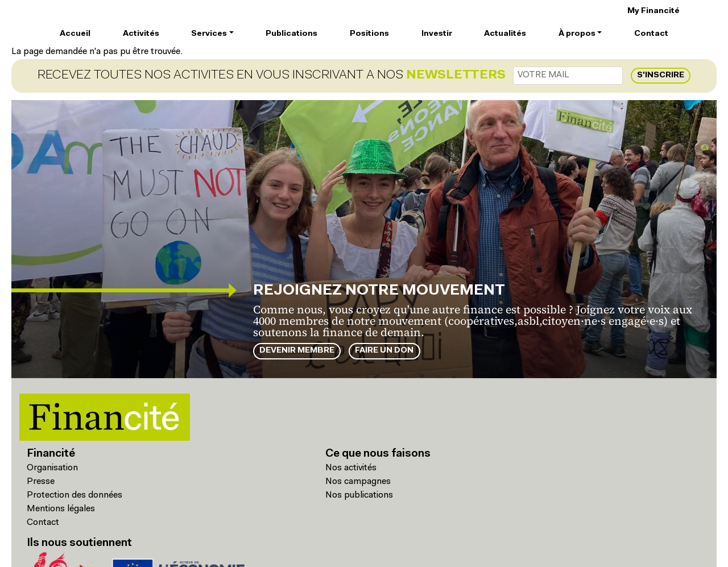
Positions (369, 34)
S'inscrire (661, 75)
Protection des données (75, 495)
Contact (651, 34)
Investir (437, 34)
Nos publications (359, 495)
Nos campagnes (358, 482)
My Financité (653, 11)
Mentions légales (61, 509)
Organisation (52, 468)
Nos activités (351, 468)
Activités (141, 34)
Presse (41, 482)
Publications (291, 34)
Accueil (75, 34)
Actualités (505, 34)
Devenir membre (297, 351)
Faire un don (384, 351)
